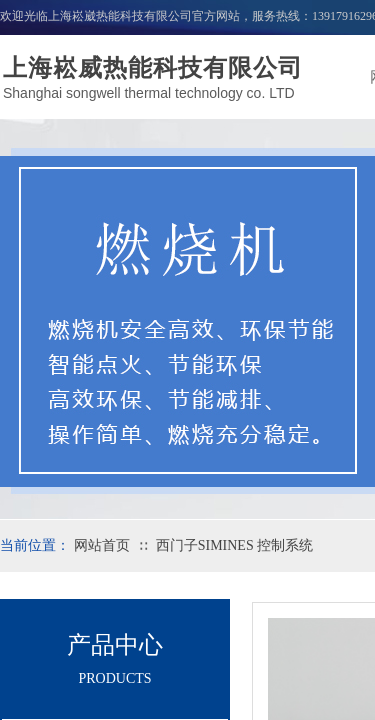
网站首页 (102, 545)
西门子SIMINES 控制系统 (235, 545)
